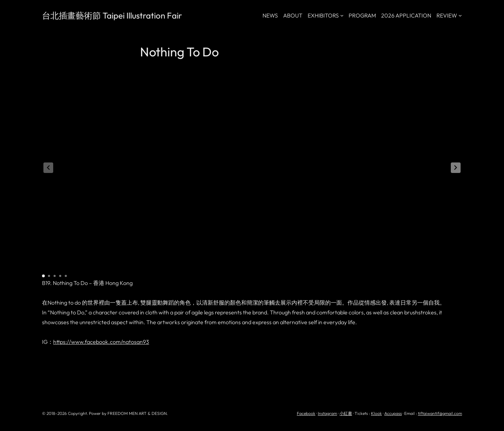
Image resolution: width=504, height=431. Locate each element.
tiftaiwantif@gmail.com (440, 413)
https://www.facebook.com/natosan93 (101, 342)
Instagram (327, 413)
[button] (456, 168)
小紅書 (346, 413)
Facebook (306, 413)
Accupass (393, 413)
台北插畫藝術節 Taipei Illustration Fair (112, 15)
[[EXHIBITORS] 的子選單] (342, 15)
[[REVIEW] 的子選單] (460, 15)
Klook (376, 413)
